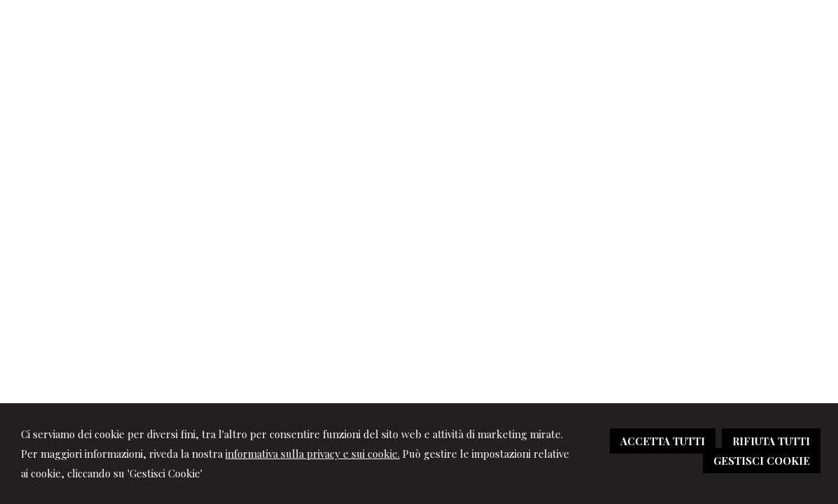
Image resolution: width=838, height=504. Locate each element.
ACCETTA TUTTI (663, 441)
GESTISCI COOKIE (762, 461)
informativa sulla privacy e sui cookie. (313, 454)
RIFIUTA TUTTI (771, 441)
